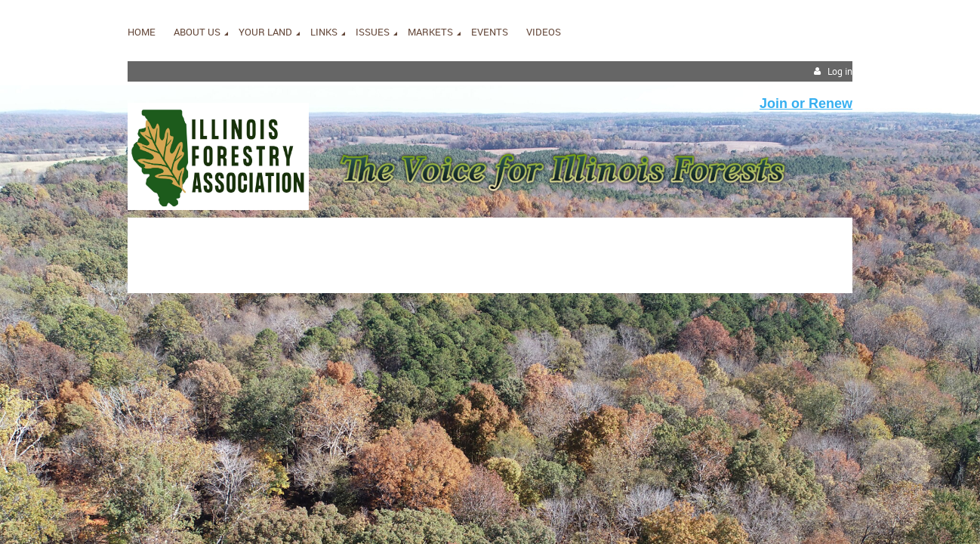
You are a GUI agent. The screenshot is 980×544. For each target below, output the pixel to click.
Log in (840, 71)
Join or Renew (806, 104)
